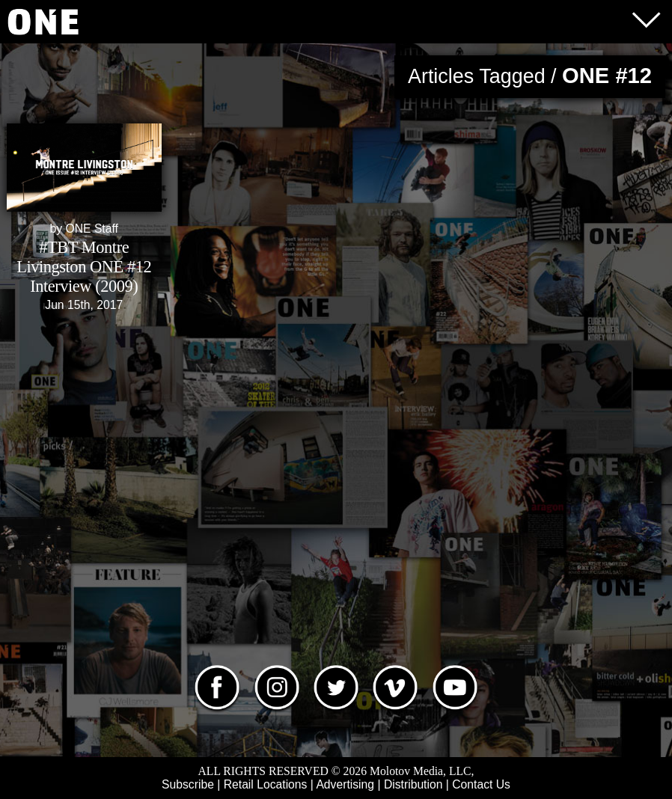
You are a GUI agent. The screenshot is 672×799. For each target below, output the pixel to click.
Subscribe (188, 784)
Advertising (345, 784)
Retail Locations (266, 784)
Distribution (413, 784)
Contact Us (481, 784)
